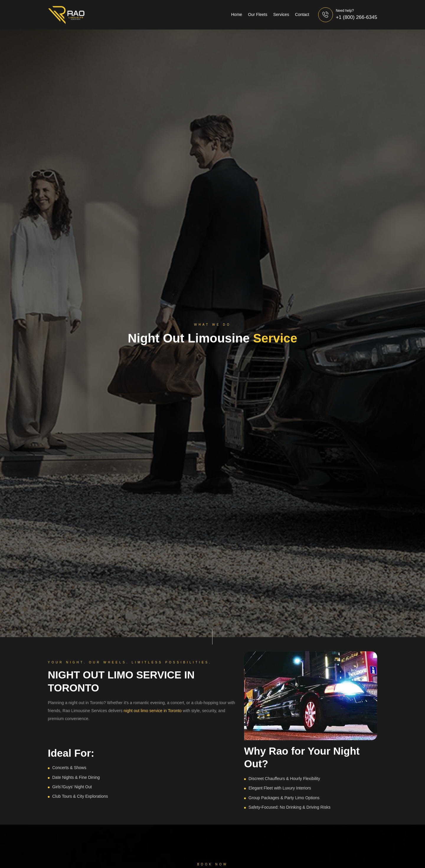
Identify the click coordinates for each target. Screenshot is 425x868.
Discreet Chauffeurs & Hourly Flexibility (284, 779)
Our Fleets (258, 14)
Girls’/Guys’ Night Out (72, 787)
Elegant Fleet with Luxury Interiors (280, 788)
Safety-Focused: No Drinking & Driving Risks (290, 807)
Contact (302, 14)
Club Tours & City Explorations (80, 796)
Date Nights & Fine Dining (76, 777)
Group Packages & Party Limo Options (284, 798)
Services (281, 14)
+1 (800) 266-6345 (357, 17)
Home (237, 14)
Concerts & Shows (69, 768)
